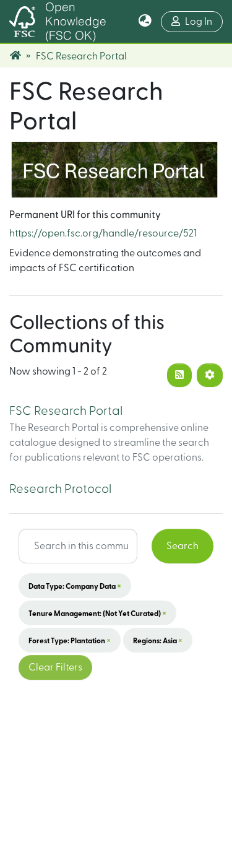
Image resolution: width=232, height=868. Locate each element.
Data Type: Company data (75, 586)
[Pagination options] (210, 375)
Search (183, 546)
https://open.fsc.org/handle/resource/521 (103, 233)
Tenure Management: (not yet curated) (97, 613)
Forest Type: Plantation (70, 640)
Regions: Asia (158, 640)
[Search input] (78, 546)
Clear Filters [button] (55, 667)
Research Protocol (60, 489)
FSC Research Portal (66, 411)
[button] (145, 22)
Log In (197, 20)
